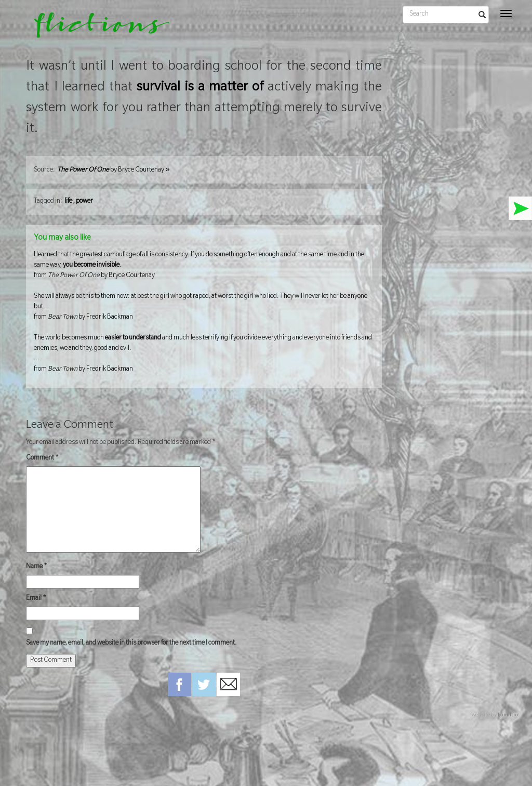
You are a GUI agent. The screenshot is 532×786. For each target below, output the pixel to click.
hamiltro (508, 716)
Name (37, 567)
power (84, 202)
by (113, 171)
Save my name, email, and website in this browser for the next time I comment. (131, 644)
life (68, 202)
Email (36, 599)
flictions (94, 29)
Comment (42, 459)
